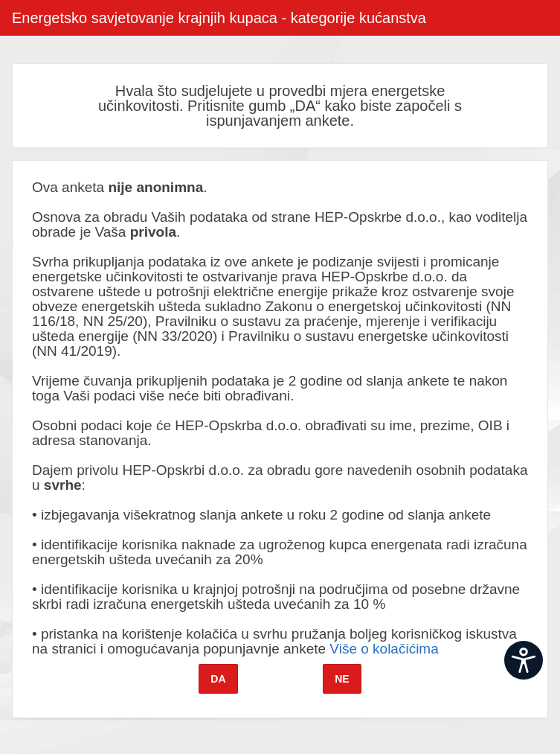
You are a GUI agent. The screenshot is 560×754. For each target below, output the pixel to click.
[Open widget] (524, 660)
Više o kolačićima (384, 649)
